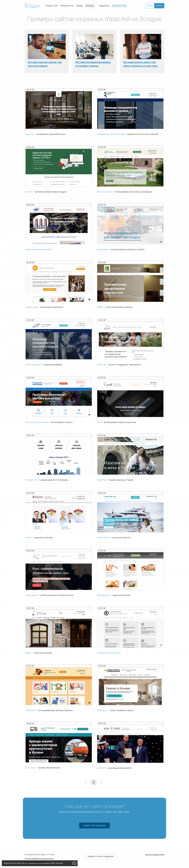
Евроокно (30, 134)
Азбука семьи (32, 307)
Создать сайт (52, 6)
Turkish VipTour (103, 538)
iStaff (99, 422)
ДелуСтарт (102, 365)
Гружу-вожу (31, 768)
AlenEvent (101, 768)
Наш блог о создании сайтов (155, 855)
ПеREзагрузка (103, 595)
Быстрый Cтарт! (120, 6)
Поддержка (104, 6)
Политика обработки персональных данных (39, 859)
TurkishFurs (102, 480)
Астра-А (29, 192)
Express (29, 538)
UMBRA (100, 307)
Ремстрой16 (103, 710)
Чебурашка (31, 710)
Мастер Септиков (105, 192)
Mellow (28, 653)
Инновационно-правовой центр (111, 134)
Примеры (90, 6)
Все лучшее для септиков (37, 422)
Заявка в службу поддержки (101, 856)
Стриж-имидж (32, 595)
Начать (159, 6)
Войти (150, 6)
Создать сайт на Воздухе (94, 825)
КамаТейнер (102, 249)
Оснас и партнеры (33, 365)
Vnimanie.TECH (32, 480)
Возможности (67, 6)
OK (74, 863)
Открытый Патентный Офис (109, 653)
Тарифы (79, 6)
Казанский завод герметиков (39, 249)
